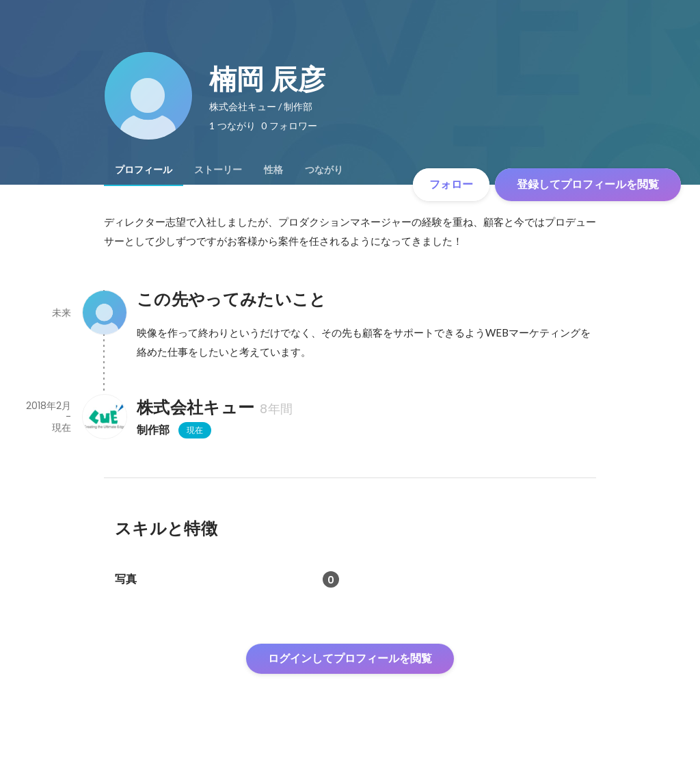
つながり (324, 170)
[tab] (144, 170)
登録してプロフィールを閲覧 (588, 184)
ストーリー (218, 170)
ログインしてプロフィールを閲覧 (350, 658)
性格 (273, 170)
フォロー (451, 184)
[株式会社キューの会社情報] (104, 417)
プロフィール (144, 170)
